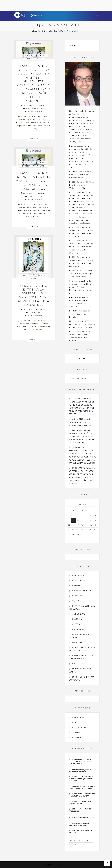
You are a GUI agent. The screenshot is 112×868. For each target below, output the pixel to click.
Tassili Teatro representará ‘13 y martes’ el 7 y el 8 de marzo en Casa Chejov (34, 181)
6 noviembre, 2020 (34, 109)
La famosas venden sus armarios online (80, 803)
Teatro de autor (33, 59)
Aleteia (76, 624)
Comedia (26, 166)
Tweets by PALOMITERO (78, 379)
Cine (42, 55)
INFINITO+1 (77, 642)
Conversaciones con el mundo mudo (81, 657)
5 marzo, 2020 (34, 196)
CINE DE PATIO (79, 576)
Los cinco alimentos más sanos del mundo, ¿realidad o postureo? (81, 779)
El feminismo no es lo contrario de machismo (79, 824)
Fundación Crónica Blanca (80, 670)
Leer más (34, 138)
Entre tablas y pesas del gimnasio (80, 832)
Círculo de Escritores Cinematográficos (82, 649)
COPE (63, 865)
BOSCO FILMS (78, 629)
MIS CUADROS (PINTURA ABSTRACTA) (81, 679)
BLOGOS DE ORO (80, 581)
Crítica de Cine (80, 727)
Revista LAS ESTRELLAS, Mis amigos (82, 608)
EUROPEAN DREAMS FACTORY (79, 636)
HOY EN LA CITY (80, 664)
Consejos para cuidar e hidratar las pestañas (80, 770)
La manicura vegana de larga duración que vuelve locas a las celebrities (82, 762)
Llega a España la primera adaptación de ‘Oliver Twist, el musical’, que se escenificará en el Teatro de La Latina (82, 436)
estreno (41, 275)
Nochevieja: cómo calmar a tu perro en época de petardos (82, 787)
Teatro (41, 166)
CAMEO (76, 601)
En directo (37, 16)
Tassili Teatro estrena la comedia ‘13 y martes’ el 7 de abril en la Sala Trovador (34, 295)
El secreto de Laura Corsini (83, 818)
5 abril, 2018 (33, 313)
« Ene (81, 538)
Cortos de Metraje (82, 591)
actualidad (28, 55)
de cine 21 (77, 596)
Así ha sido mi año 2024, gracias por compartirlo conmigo (80, 422)
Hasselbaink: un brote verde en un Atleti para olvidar (82, 795)
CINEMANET (78, 586)
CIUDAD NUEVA (79, 614)
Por (33, 105)
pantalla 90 (78, 619)
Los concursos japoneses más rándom (81, 810)
